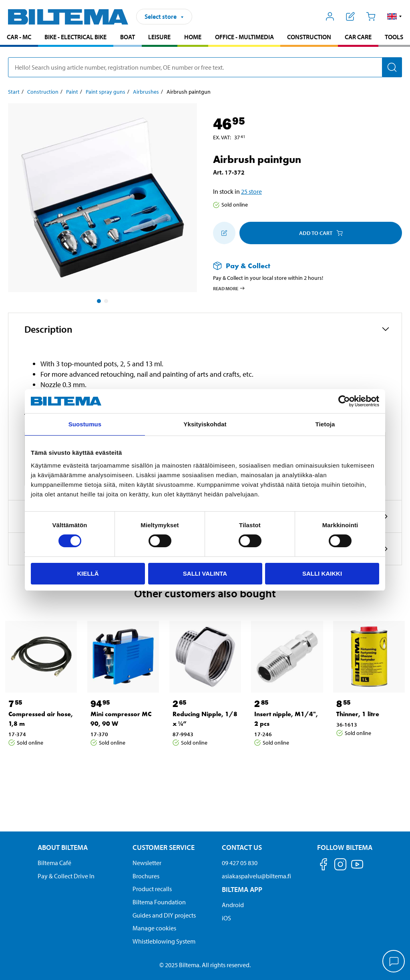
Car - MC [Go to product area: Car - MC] (19, 37)
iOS (226, 918)
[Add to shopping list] (224, 233)
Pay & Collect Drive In (66, 876)
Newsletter (147, 863)
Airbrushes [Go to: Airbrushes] (146, 92)
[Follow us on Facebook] (324, 866)
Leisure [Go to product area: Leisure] (159, 37)
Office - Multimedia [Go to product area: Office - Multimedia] (244, 37)
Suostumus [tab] (85, 424)
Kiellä (88, 573)
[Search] (392, 67)
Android (233, 905)
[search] (205, 67)
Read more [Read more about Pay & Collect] (229, 288)
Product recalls (152, 889)
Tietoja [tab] (325, 424)
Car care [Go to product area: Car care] (358, 37)
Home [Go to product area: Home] (193, 37)
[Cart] (371, 16)
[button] (395, 16)
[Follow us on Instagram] (340, 866)
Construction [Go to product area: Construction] (309, 37)
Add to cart (321, 233)
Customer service (164, 847)
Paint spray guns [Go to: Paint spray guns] (106, 92)
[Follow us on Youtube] (357, 868)
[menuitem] (19, 38)
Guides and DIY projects (164, 915)
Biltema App (242, 889)
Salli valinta (205, 573)
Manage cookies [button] (154, 928)
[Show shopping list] (351, 16)
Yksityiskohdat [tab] (205, 424)
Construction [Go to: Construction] (43, 92)
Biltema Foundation (159, 902)
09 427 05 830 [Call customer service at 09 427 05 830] (240, 863)
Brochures (146, 876)
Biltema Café (54, 863)
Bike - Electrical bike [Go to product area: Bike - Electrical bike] (75, 37)
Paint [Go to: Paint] (72, 92)
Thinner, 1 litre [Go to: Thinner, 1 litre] (358, 714)
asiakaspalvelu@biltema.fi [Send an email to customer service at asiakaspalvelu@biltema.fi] (256, 876)
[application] (394, 962)
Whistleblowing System (164, 941)
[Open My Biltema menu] (330, 16)
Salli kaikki (322, 573)
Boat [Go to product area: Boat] (128, 37)
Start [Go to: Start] (14, 92)
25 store (251, 191)
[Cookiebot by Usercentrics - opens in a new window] (344, 401)
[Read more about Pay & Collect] (299, 266)
